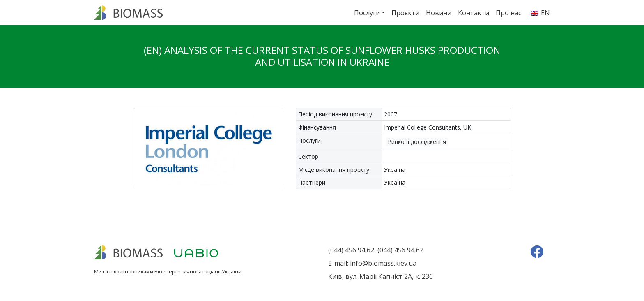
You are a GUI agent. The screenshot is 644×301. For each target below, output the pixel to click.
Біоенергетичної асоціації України (198, 271)
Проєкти (405, 13)
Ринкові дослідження (417, 142)
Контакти (474, 13)
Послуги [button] (367, 13)
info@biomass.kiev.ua (383, 263)
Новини (439, 13)
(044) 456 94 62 (351, 250)
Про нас (508, 13)
